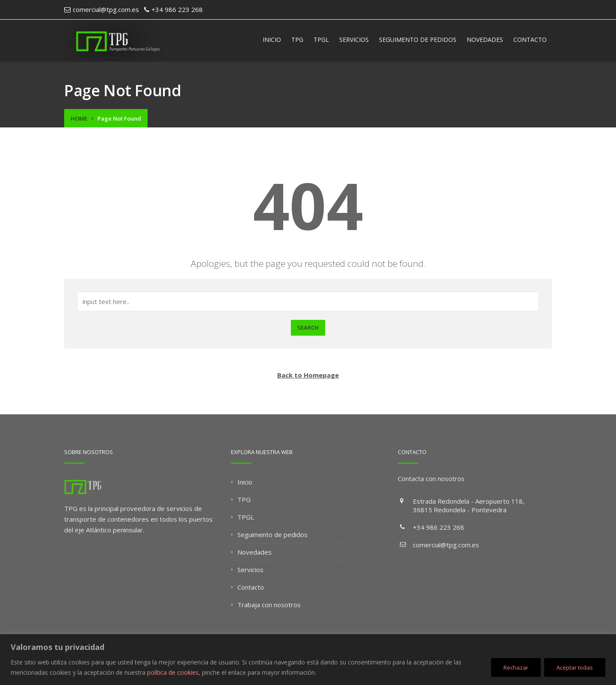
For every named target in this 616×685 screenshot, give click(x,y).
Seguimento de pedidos (418, 40)
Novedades (485, 40)
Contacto (530, 40)
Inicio (272, 40)
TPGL (321, 40)
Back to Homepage (308, 375)
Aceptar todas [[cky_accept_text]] (575, 667)
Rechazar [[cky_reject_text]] (516, 667)
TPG (297, 40)
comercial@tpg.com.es (446, 545)
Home (79, 118)
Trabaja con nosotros (269, 605)
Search (308, 328)
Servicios (354, 40)
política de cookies (173, 672)
